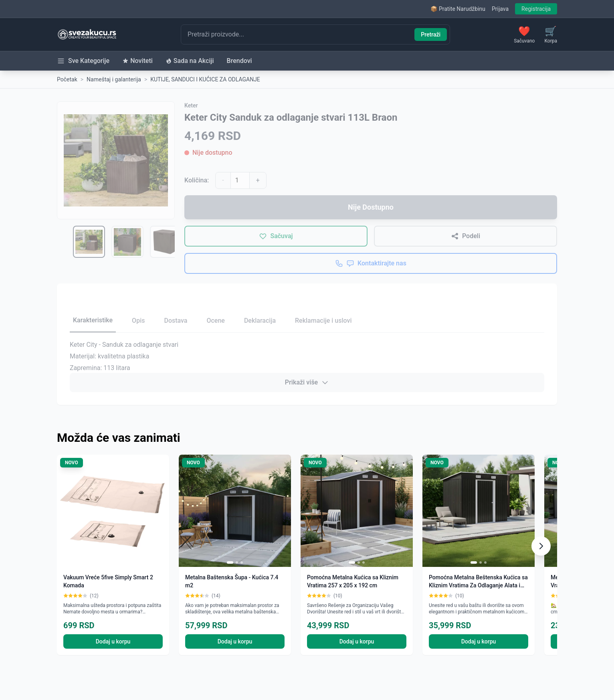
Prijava (500, 9)
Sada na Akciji (190, 61)
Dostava (176, 321)
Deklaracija (260, 321)
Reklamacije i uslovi (323, 321)
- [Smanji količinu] (223, 180)
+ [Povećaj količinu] (258, 180)
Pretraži (431, 34)
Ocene (215, 321)
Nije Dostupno (371, 207)
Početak (67, 79)
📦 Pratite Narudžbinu (458, 9)
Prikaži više (307, 382)
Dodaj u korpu (113, 641)
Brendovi (239, 61)
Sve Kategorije (83, 61)
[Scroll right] (541, 546)
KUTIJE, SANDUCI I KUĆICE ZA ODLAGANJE (205, 79)
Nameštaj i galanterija (114, 79)
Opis (138, 321)
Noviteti (137, 61)
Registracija (536, 9)
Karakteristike (93, 320)
